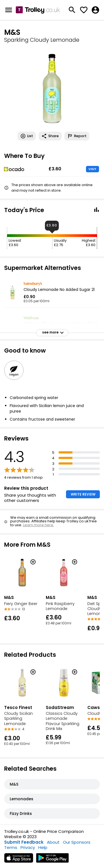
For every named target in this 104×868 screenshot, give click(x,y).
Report (77, 136)
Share (50, 136)
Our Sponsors (77, 842)
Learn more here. (39, 525)
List (27, 136)
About (53, 842)
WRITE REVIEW (83, 494)
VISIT (92, 169)
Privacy (28, 847)
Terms (11, 847)
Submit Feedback (24, 842)
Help (43, 847)
